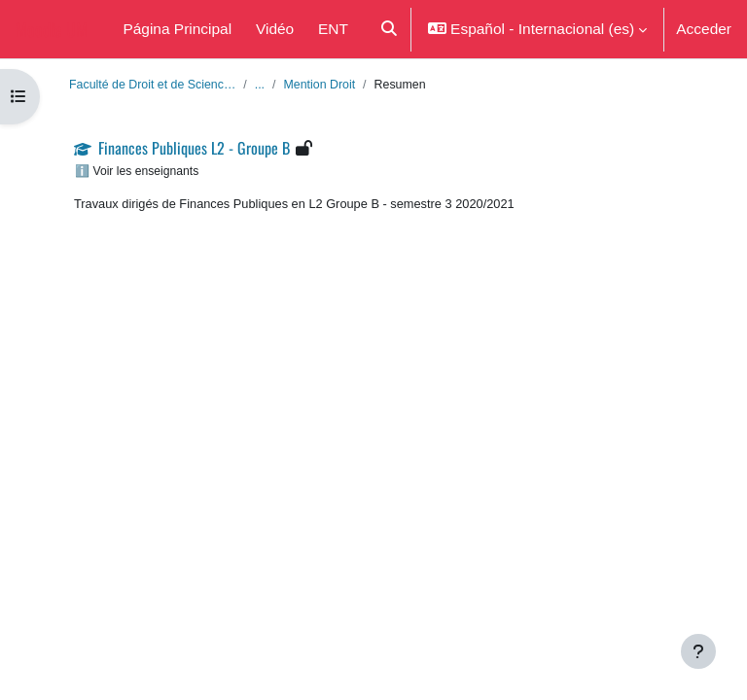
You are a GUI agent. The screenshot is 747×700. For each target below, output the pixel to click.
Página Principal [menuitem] (177, 28)
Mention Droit (320, 84)
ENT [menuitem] (333, 28)
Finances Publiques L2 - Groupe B (194, 148)
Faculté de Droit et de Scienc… (152, 84)
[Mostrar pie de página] (698, 651)
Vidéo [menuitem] (275, 28)
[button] (388, 29)
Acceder (704, 28)
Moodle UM (52, 29)
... (260, 84)
